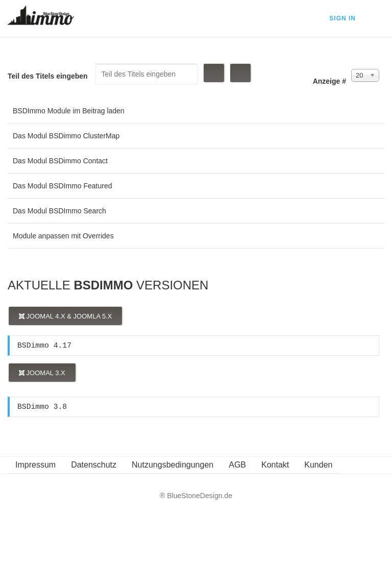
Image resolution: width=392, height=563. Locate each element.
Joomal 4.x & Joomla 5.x (65, 316)
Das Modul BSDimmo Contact (60, 161)
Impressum (35, 465)
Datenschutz (94, 465)
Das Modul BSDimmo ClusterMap (66, 136)
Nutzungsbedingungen (173, 465)
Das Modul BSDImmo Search (59, 211)
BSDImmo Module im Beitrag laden (69, 111)
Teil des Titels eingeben (49, 76)
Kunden (318, 465)
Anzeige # (329, 81)
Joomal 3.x (42, 373)
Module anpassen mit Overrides (63, 236)
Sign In (342, 18)
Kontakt (275, 465)
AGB (237, 465)
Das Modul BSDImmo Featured (63, 186)
